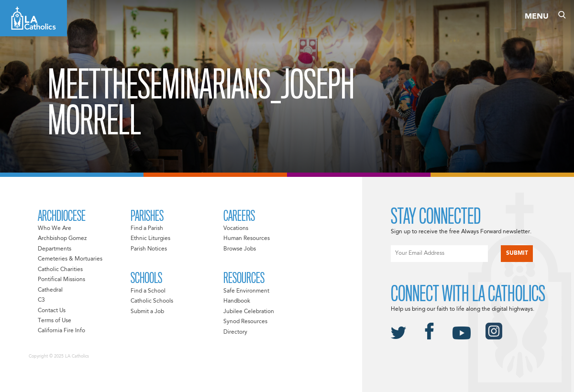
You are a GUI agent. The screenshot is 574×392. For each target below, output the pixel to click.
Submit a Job (147, 312)
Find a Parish (147, 229)
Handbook (237, 301)
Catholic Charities (60, 270)
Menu (537, 17)
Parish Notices (149, 249)
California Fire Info (61, 331)
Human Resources (247, 239)
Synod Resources (245, 322)
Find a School (148, 291)
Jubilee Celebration (249, 312)
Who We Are (55, 229)
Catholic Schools (152, 301)
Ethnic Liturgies (150, 239)
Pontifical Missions (61, 280)
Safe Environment (246, 291)
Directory (235, 332)
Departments (55, 249)
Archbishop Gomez (62, 239)
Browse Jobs (240, 249)
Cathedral (50, 290)
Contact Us (52, 311)
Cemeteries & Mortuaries (70, 259)
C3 (41, 300)
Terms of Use (55, 321)
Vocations (236, 229)
